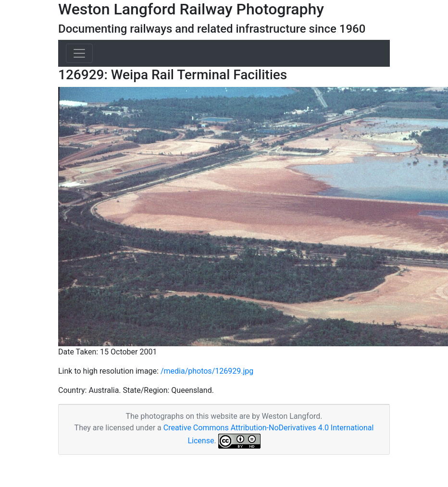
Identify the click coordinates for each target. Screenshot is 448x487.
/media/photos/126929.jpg (207, 371)
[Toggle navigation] (79, 53)
